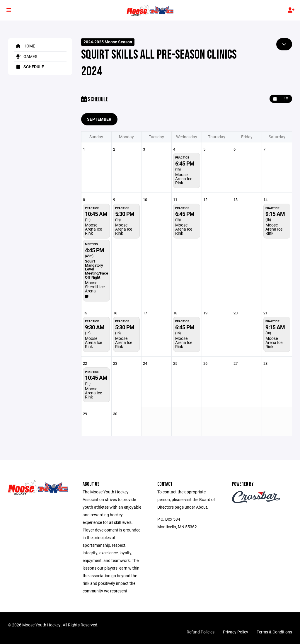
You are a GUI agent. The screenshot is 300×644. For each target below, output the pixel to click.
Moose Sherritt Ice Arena (95, 287)
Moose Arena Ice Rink (184, 179)
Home (24, 46)
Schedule (29, 67)
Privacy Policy (236, 632)
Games (25, 56)
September (99, 119)
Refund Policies (201, 632)
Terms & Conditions (274, 632)
